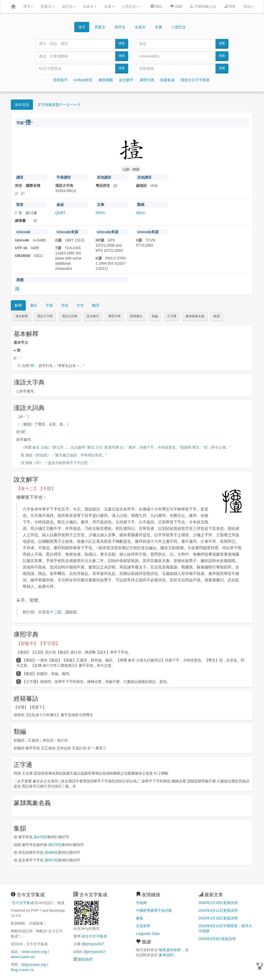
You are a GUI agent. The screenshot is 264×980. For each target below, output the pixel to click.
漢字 (28, 6)
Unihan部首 (83, 80)
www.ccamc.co (23, 957)
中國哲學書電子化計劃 (154, 910)
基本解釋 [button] (22, 316)
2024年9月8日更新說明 (217, 939)
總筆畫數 (106, 80)
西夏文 (47, 6)
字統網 (141, 903)
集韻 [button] (217, 316)
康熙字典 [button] (114, 316)
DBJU (141, 213)
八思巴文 (130, 6)
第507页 (51, 860)
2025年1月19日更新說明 (218, 918)
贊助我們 (85, 959)
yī (16, 193)
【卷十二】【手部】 (36, 489)
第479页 (55, 845)
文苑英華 (143, 926)
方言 (80, 305)
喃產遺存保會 (170, 950)
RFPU (101, 213)
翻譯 (96, 305)
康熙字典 (147, 80)
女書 (109, 6)
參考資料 (166, 955)
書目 (34, 305)
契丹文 (69, 6)
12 (31, 213)
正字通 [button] (172, 316)
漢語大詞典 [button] (70, 316)
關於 (156, 6)
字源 (49, 305)
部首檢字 (60, 80)
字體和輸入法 (203, 6)
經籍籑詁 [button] (136, 316)
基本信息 (22, 105)
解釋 (18, 305)
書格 (139, 918)
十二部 (56, 612)
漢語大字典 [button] (45, 316)
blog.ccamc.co (22, 970)
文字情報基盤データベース (59, 105)
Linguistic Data (148, 934)
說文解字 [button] (93, 316)
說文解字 (126, 80)
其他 (248, 6)
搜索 (122, 43)
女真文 (90, 6)
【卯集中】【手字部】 (38, 644)
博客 (230, 6)
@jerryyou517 (93, 944)
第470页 (40, 837)
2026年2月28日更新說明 (218, 903)
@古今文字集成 (94, 936)
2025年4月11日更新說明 (218, 910)
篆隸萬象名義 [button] (195, 316)
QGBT (60, 213)
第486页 (51, 852)
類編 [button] (155, 316)
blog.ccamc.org (34, 965)
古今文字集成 (23, 903)
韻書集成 (167, 80)
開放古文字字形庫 (195, 80)
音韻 (65, 305)
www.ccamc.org (34, 952)
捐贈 (176, 6)
